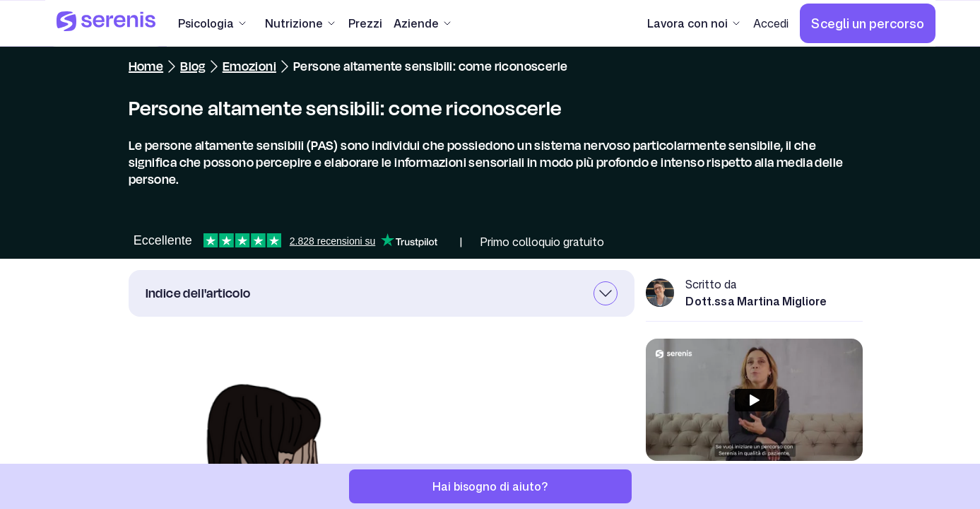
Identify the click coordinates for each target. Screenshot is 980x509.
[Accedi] (771, 23)
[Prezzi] (365, 23)
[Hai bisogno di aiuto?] (490, 486)
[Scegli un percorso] (868, 23)
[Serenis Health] (106, 23)
